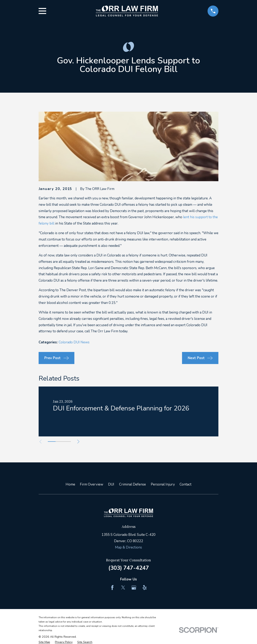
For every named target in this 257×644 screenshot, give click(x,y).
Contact (185, 484)
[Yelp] (145, 588)
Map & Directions (128, 547)
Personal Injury (163, 484)
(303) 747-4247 (129, 568)
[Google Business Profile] (134, 588)
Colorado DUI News (74, 342)
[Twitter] (123, 588)
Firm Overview (92, 484)
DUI (111, 484)
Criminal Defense (132, 484)
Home (70, 484)
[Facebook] (112, 588)
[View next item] (78, 442)
